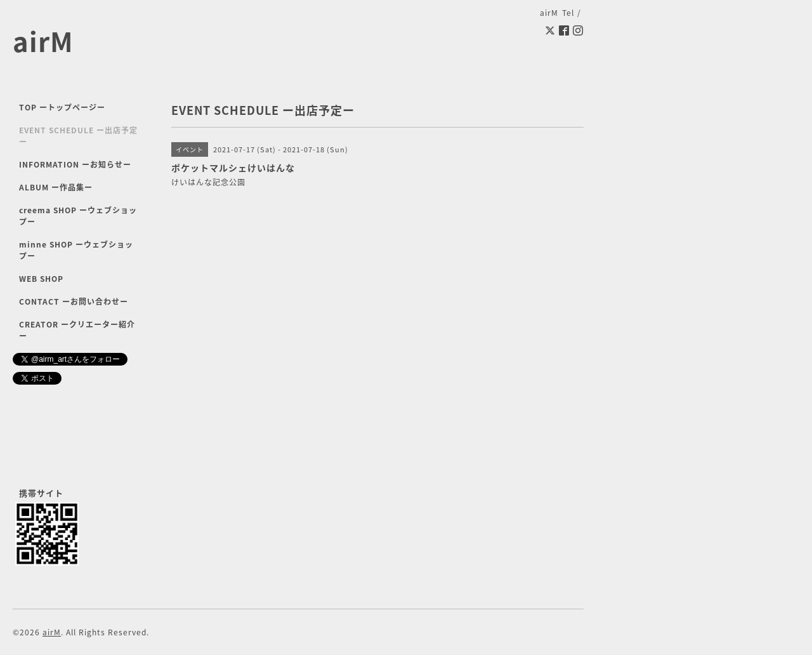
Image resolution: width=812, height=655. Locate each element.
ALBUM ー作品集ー (56, 187)
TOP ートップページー (62, 107)
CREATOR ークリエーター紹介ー (77, 330)
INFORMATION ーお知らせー (75, 164)
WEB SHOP (41, 279)
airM (43, 41)
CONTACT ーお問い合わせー (74, 301)
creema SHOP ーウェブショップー (78, 216)
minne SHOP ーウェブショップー (76, 250)
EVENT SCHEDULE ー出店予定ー (78, 136)
